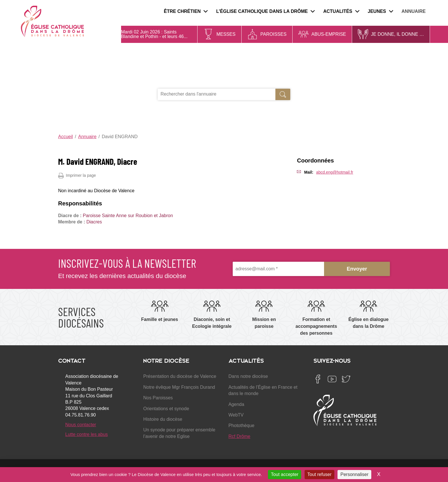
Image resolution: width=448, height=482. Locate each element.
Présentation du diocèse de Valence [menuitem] (180, 376)
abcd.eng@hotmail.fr (334, 172)
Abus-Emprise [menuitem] (329, 34)
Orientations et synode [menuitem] (166, 409)
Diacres (94, 222)
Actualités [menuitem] (341, 11)
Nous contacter (81, 425)
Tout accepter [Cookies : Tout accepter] (285, 474)
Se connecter (429, 120)
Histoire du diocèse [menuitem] (163, 419)
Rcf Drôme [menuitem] (239, 436)
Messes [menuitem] (226, 34)
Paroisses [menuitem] (274, 34)
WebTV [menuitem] (236, 415)
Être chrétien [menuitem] (186, 11)
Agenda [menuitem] (236, 404)
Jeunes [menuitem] (380, 11)
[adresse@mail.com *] (278, 269)
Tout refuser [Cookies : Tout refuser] (319, 474)
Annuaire (87, 137)
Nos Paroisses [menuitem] (158, 398)
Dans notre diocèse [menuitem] (248, 376)
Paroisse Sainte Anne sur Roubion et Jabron (128, 216)
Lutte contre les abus (87, 434)
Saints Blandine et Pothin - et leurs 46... (154, 34)
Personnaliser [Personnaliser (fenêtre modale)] (354, 474)
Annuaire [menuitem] (414, 11)
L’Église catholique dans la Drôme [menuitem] (265, 11)
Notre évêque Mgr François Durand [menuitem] (179, 387)
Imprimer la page (77, 176)
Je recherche (179, 82)
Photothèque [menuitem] (241, 426)
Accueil (66, 137)
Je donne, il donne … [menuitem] (397, 34)
